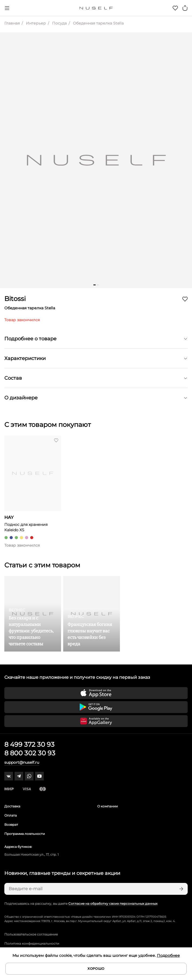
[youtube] (39, 776)
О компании (107, 806)
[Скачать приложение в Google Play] (96, 707)
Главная (12, 23)
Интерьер (35, 23)
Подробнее (168, 955)
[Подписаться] (181, 889)
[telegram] (19, 776)
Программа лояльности (25, 834)
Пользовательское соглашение (31, 934)
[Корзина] (185, 8)
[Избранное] (175, 8)
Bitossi (15, 299)
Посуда (59, 23)
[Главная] (96, 8)
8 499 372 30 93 (29, 744)
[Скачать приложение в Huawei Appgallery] (96, 721)
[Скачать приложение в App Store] (96, 693)
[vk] (9, 776)
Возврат (11, 825)
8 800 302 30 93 (30, 753)
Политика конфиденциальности (32, 943)
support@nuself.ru (22, 762)
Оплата (11, 815)
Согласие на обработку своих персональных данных (113, 904)
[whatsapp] (29, 776)
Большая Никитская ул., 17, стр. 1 (31, 854)
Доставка (12, 806)
